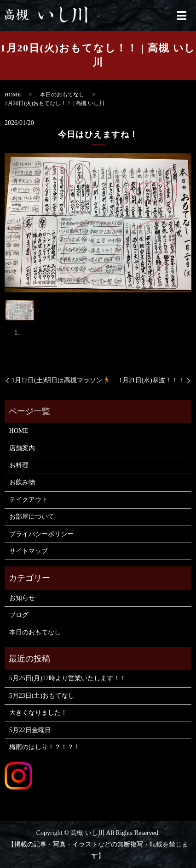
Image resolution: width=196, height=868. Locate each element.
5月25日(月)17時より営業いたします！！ (68, 678)
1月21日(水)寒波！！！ (152, 380)
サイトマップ (29, 551)
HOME (13, 95)
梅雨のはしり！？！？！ (45, 747)
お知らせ (22, 598)
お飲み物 (22, 482)
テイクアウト (29, 500)
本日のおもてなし (62, 95)
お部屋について (32, 517)
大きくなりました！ (38, 713)
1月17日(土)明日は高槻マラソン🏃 (61, 380)
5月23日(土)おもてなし (42, 696)
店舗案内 (22, 448)
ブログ (19, 615)
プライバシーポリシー (41, 534)
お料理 (19, 465)
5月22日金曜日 (30, 730)
